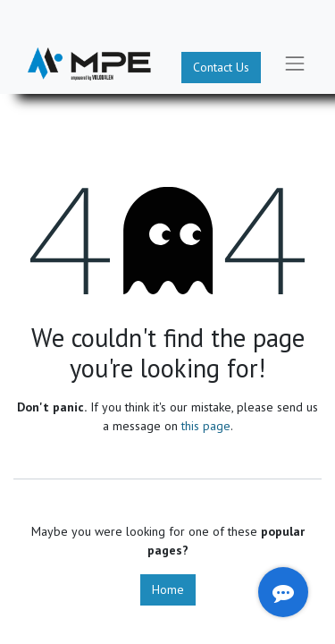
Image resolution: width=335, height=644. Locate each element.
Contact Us (221, 67)
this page (206, 426)
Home (168, 589)
